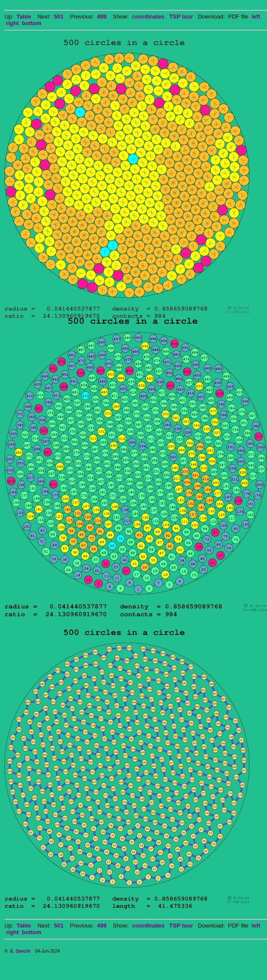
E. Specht (20, 951)
